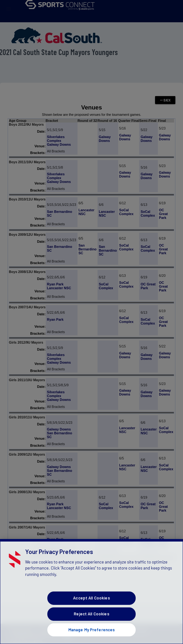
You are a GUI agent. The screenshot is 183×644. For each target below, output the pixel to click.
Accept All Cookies (91, 628)
